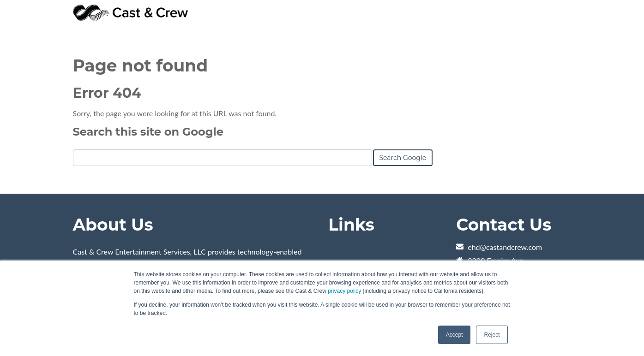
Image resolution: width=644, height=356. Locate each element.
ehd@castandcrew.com (505, 247)
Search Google (403, 158)
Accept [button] (454, 335)
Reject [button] (492, 335)
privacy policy (344, 291)
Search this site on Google (148, 132)
